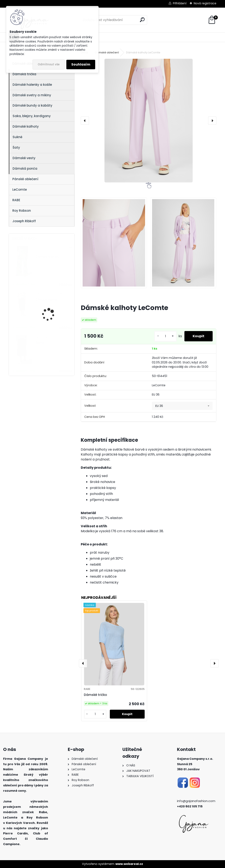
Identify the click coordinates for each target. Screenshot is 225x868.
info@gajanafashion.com (196, 801)
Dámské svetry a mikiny (32, 95)
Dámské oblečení (107, 52)
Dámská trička (24, 74)
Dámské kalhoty (26, 126)
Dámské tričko (95, 695)
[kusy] (165, 336)
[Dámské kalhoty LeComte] (148, 121)
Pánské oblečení (25, 179)
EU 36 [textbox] (159, 406)
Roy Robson (22, 211)
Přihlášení (180, 3)
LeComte (20, 190)
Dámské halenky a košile (32, 85)
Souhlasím (81, 64)
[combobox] (182, 406)
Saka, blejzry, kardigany (32, 116)
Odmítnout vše (49, 64)
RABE (16, 200)
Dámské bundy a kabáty (32, 105)
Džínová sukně (46, 300)
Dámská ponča (25, 169)
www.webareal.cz (129, 864)
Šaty (16, 147)
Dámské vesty (24, 158)
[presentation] (85, 121)
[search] (142, 20)
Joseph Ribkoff (24, 221)
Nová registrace (205, 3)
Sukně (17, 137)
